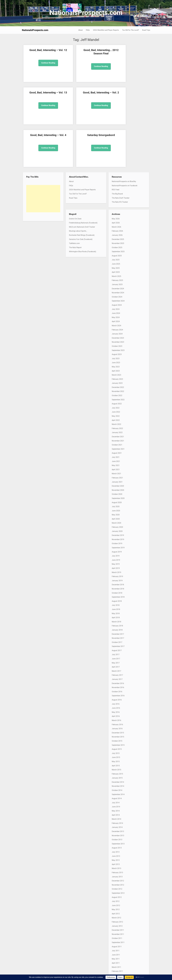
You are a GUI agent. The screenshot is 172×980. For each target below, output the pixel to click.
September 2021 (118, 406)
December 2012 (118, 838)
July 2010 (116, 958)
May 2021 (116, 423)
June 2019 (116, 517)
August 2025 (117, 213)
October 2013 (117, 797)
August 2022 (117, 361)
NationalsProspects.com (86, 13)
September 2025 (118, 209)
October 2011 (117, 896)
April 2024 (116, 279)
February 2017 (117, 633)
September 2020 (118, 456)
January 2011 (117, 933)
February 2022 (117, 386)
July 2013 (116, 809)
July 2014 (116, 760)
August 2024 (117, 262)
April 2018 (116, 575)
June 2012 (116, 863)
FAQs (88, 30)
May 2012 (116, 867)
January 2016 (117, 686)
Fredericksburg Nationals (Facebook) (83, 180)
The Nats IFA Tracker (120, 160)
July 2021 (116, 415)
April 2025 (116, 230)
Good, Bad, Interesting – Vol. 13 (102, 54)
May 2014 (116, 768)
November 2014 (118, 744)
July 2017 (116, 612)
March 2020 (116, 480)
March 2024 (116, 283)
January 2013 (117, 834)
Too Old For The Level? (131, 30)
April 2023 (116, 328)
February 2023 (117, 337)
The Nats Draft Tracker (121, 155)
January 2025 (117, 242)
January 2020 (117, 489)
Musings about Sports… (78, 189)
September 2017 (118, 604)
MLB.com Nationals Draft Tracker (82, 184)
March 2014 (116, 777)
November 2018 (118, 546)
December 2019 (118, 493)
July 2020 (116, 464)
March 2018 (116, 579)
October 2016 (117, 649)
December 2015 (118, 690)
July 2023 (116, 316)
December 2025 (118, 197)
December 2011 (118, 888)
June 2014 (116, 764)
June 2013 (116, 814)
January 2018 (117, 587)
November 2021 (118, 398)
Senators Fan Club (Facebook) (81, 197)
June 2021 (116, 419)
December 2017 (118, 592)
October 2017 (117, 600)
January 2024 (117, 291)
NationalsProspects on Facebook (125, 143)
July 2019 (116, 513)
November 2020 (118, 448)
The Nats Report (75, 205)
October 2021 (117, 402)
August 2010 (117, 953)
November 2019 (118, 497)
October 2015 (117, 698)
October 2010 (117, 945)
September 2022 (118, 357)
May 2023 (116, 324)
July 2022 (116, 365)
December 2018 (118, 542)
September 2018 (118, 555)
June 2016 (116, 666)
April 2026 (116, 180)
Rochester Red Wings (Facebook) (82, 193)
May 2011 (116, 916)
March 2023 (116, 332)
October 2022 (117, 353)
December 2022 (118, 345)
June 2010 (116, 962)
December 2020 (118, 444)
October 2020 (117, 452)
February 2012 (117, 879)
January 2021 (117, 439)
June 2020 (116, 468)
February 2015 (117, 731)
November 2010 (118, 941)
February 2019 (117, 534)
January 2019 (117, 538)
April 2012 (116, 871)
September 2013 (118, 801)
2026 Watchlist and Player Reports (106, 30)
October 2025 (117, 205)
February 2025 (117, 238)
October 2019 (117, 501)
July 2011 (116, 908)
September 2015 (118, 703)
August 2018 (117, 559)
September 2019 (118, 505)
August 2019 (117, 509)
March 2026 (116, 184)
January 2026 (117, 193)
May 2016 (116, 670)
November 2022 (118, 349)
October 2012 (117, 846)
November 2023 (118, 300)
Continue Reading (38, 70)
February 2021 (117, 435)
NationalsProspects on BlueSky (124, 139)
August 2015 (117, 707)
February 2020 (117, 485)
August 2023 (117, 312)
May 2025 (116, 226)
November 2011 (118, 892)
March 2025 (116, 234)
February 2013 (117, 830)
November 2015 (118, 694)
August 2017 (117, 608)
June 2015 (116, 715)
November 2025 (118, 201)
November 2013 (118, 793)
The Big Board (117, 151)
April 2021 (116, 427)
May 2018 (116, 571)
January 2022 (117, 390)
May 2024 (116, 275)
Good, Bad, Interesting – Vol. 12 (38, 54)
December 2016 (118, 641)
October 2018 (117, 550)
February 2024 (117, 287)
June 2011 (116, 912)
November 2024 (118, 250)
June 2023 (116, 320)
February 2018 (117, 583)
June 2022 (116, 369)
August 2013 (117, 805)
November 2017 (118, 596)
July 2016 (116, 661)
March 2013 (116, 826)
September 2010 (118, 949)
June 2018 (116, 567)
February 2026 (117, 189)
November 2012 (118, 842)
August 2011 (117, 904)
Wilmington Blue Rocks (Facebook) (83, 209)
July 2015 (116, 711)
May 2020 (116, 472)
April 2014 (116, 772)
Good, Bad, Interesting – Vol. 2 (134, 54)
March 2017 (116, 628)
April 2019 (116, 526)
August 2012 (117, 855)
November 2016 (118, 645)
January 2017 (117, 637)
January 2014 (117, 785)
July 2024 (116, 267)
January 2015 (117, 735)
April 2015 (116, 723)
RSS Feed (116, 147)
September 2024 (118, 258)
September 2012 (118, 851)
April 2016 (116, 674)
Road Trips (146, 30)
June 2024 (116, 271)
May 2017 (116, 620)
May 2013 (116, 818)
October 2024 (117, 254)
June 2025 (116, 221)
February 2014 (117, 781)
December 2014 (118, 740)
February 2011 (117, 929)
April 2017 (116, 624)
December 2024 (118, 246)
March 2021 (116, 431)
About (80, 30)
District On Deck (75, 176)
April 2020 (116, 476)
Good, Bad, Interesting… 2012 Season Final (70, 54)
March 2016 (116, 678)
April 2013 (116, 822)
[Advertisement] (43, 156)
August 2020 (117, 460)
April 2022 (116, 378)
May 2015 (116, 719)
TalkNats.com (74, 201)
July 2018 (116, 563)
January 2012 (117, 883)
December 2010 (118, 937)
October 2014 (117, 748)
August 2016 (117, 657)
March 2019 (116, 530)
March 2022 (116, 382)
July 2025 (116, 217)
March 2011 (116, 925)
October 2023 (117, 304)
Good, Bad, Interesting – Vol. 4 (38, 96)
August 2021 (117, 411)
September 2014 (118, 752)
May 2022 (116, 374)
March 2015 (116, 727)
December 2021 (118, 394)
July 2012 (116, 859)
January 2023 (117, 341)
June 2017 (116, 616)
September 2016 (118, 653)
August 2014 (117, 756)
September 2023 (118, 308)
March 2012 (116, 875)
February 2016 (117, 682)
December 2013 (118, 789)
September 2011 (118, 900)
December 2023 (118, 295)
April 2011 (116, 920)
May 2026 (116, 176)
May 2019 (116, 522)
